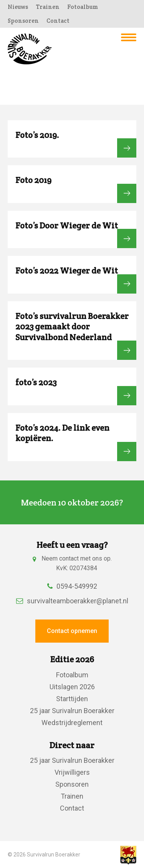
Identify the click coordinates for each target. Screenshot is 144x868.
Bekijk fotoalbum (127, 148)
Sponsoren (23, 21)
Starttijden (72, 699)
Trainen (48, 7)
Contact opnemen (72, 631)
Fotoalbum (83, 7)
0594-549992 (72, 586)
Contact (58, 21)
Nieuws (18, 7)
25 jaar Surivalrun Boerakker (72, 711)
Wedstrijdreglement (72, 723)
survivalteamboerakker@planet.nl (72, 601)
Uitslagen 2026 (72, 687)
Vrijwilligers (72, 772)
